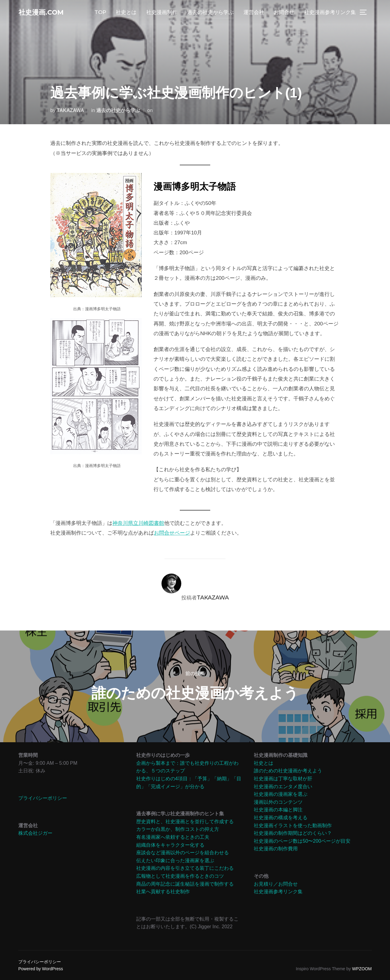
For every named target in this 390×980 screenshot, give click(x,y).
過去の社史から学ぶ (210, 13)
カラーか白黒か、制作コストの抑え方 (178, 829)
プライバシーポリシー (43, 798)
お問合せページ (172, 533)
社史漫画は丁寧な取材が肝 (283, 779)
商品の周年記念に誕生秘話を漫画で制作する (185, 884)
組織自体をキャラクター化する (170, 845)
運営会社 (253, 13)
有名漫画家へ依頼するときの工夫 (173, 837)
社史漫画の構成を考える (281, 818)
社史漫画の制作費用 (276, 849)
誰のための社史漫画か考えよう (288, 771)
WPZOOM (362, 969)
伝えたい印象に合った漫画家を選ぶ (175, 861)
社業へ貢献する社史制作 (163, 892)
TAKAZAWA (70, 110)
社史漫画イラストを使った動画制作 (293, 825)
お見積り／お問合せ (276, 884)
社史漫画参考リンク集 (330, 13)
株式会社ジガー (35, 833)
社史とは (126, 13)
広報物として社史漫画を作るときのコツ (180, 876)
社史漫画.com (45, 12)
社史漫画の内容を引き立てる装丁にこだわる (185, 868)
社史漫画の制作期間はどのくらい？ (293, 833)
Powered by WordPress (41, 969)
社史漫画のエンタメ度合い (283, 787)
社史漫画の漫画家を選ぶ (281, 794)
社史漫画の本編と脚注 (278, 810)
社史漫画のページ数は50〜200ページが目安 (302, 841)
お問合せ (284, 13)
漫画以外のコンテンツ (278, 802)
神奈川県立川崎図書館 (138, 523)
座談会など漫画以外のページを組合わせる (183, 853)
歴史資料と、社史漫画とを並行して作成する (185, 822)
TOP (100, 13)
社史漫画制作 (162, 13)
